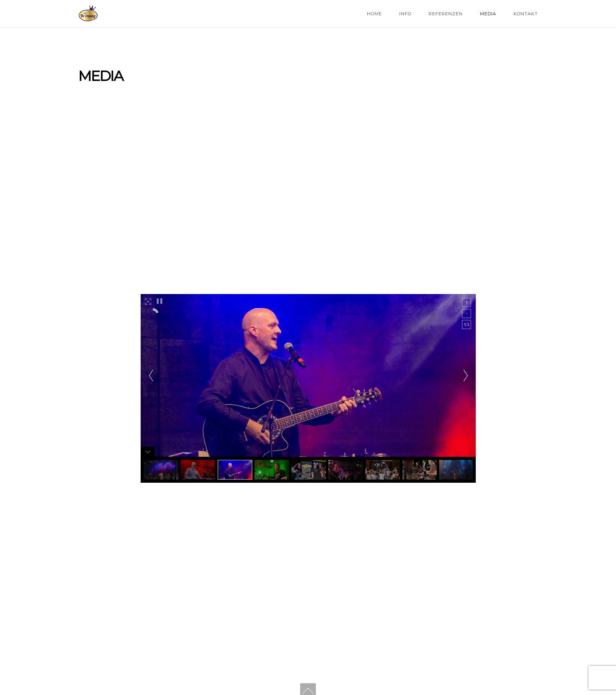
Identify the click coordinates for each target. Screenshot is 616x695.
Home (374, 14)
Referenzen (446, 14)
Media (488, 14)
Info (405, 14)
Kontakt (526, 14)
